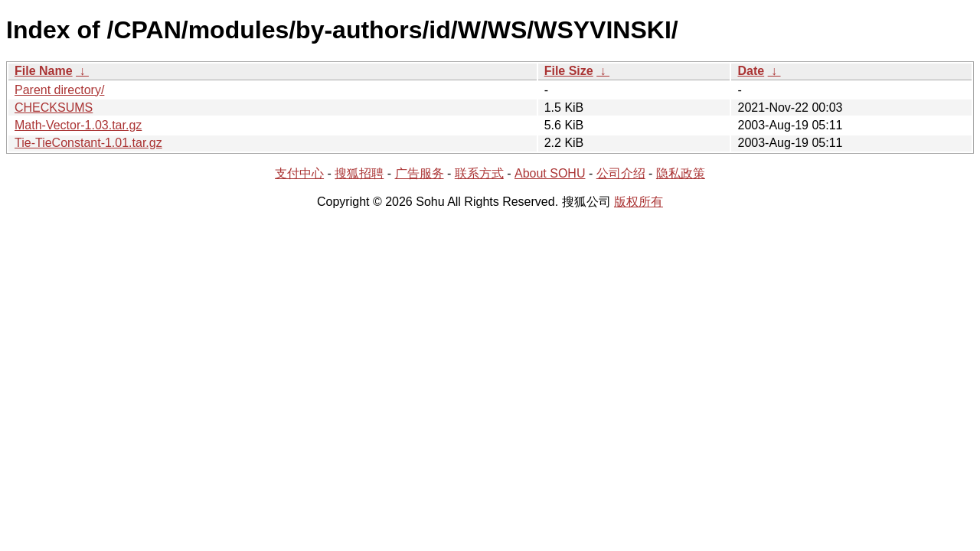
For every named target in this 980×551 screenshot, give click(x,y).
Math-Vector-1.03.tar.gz (78, 125)
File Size (569, 71)
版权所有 (639, 202)
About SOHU (550, 173)
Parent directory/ (59, 90)
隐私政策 (681, 173)
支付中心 (299, 173)
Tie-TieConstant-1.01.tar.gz (88, 143)
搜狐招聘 (359, 173)
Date (751, 71)
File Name (44, 71)
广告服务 (420, 173)
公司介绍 (621, 173)
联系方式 (479, 173)
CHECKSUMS (54, 108)
